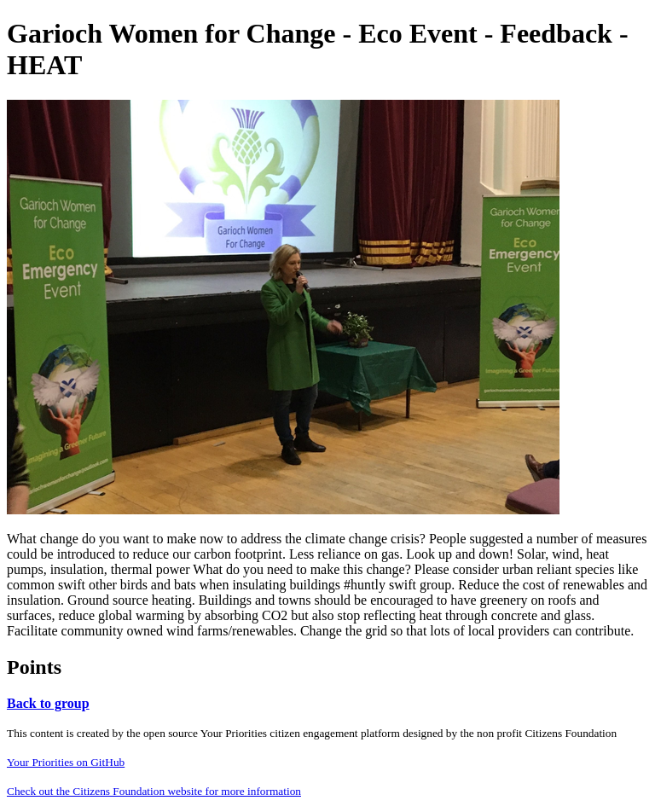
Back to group (48, 703)
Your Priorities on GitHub (66, 762)
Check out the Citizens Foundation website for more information (154, 791)
